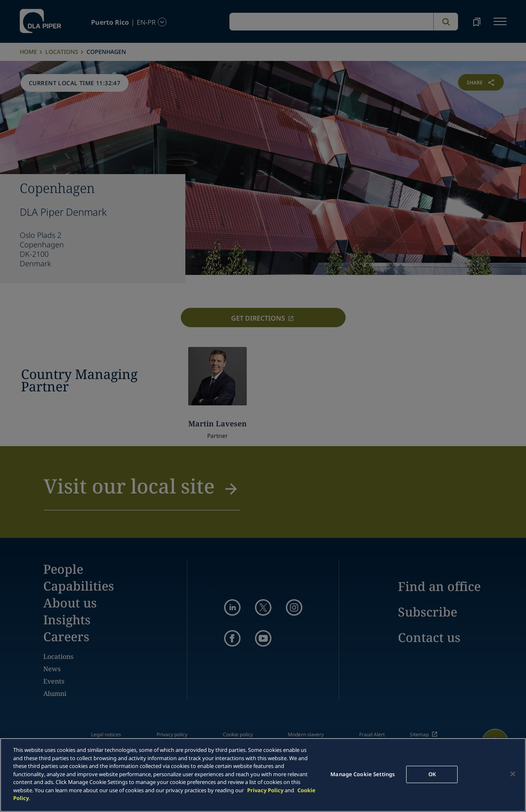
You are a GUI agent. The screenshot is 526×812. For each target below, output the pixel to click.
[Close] (513, 774)
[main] (263, 775)
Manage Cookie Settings (362, 774)
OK (432, 774)
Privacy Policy (265, 790)
